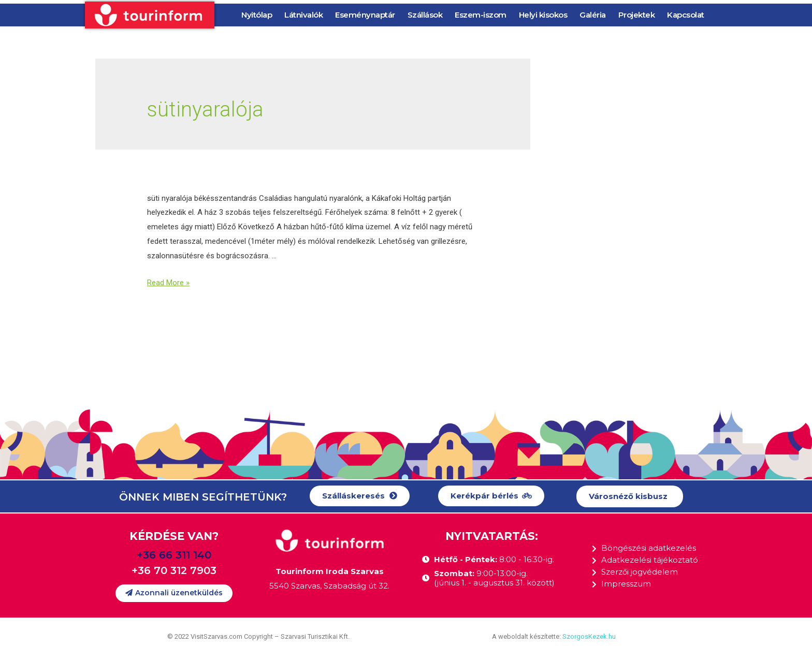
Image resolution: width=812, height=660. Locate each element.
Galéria (593, 15)
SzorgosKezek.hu (589, 636)
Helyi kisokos (543, 15)
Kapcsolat (686, 15)
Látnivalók (303, 15)
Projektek (637, 15)
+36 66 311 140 (174, 555)
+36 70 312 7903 (174, 570)
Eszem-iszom (481, 15)
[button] (360, 496)
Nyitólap (257, 15)
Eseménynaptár (365, 15)
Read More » (168, 283)
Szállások (425, 15)
